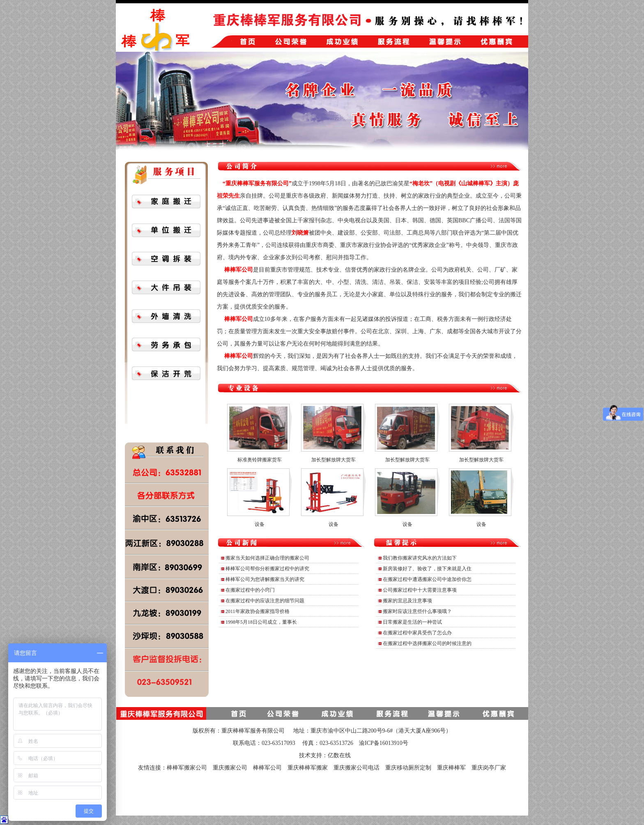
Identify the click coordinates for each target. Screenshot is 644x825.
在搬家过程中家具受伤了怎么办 (417, 633)
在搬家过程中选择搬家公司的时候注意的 (427, 643)
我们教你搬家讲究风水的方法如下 (420, 558)
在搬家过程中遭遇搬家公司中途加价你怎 (427, 579)
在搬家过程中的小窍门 (250, 590)
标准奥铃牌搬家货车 (260, 460)
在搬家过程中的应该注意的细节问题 (265, 601)
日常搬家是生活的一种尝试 (412, 622)
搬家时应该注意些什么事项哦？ (417, 611)
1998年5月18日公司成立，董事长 (261, 622)
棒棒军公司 (267, 768)
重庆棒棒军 (451, 768)
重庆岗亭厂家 (489, 768)
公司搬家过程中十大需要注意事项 (420, 590)
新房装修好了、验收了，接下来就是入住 (427, 569)
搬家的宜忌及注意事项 (407, 601)
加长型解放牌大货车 (333, 460)
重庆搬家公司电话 (356, 768)
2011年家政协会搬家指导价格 (258, 611)
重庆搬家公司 (230, 768)
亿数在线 (339, 755)
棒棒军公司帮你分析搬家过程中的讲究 (267, 569)
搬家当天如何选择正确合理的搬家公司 (267, 558)
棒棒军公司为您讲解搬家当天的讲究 (265, 579)
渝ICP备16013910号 (384, 743)
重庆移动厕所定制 (408, 768)
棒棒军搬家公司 (187, 768)
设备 (260, 524)
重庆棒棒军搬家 (308, 768)
